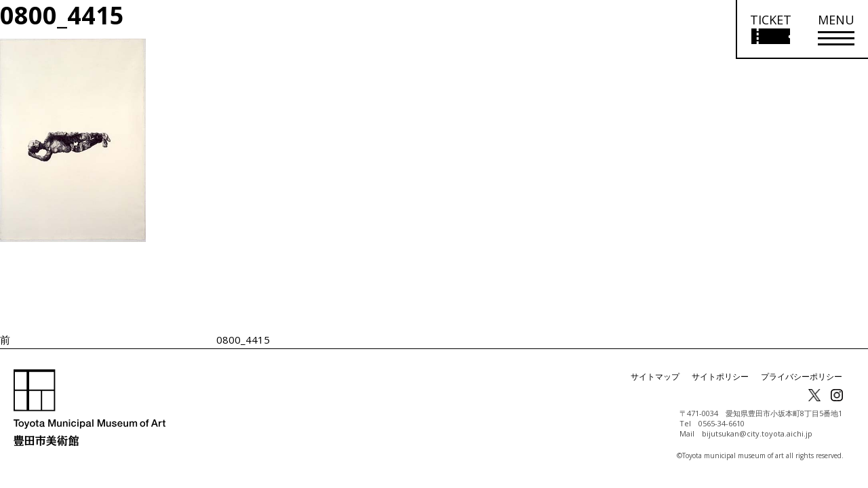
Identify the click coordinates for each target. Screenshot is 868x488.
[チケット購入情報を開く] (770, 29)
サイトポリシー (720, 377)
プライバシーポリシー (802, 377)
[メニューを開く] (836, 29)
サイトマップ (655, 377)
